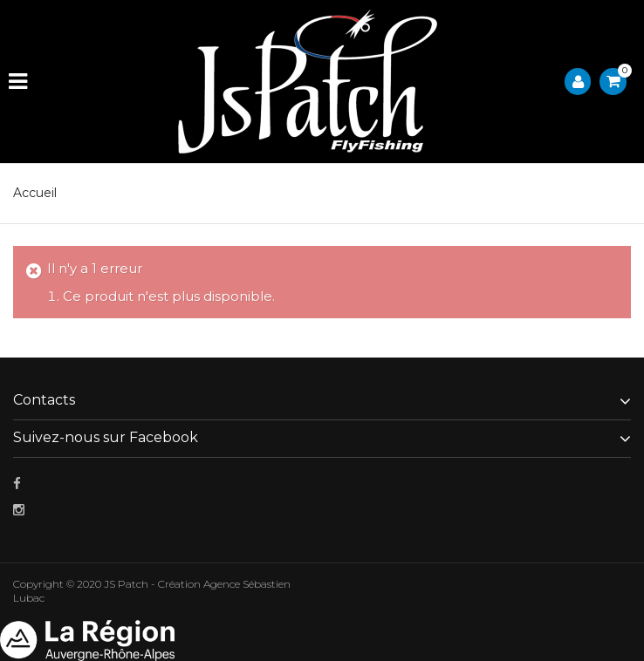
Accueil (35, 193)
